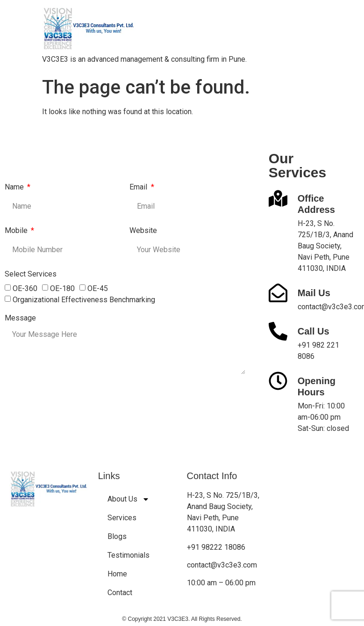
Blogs (117, 536)
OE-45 (98, 288)
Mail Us (314, 293)
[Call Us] (278, 331)
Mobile (17, 231)
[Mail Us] (278, 293)
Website (143, 231)
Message (20, 318)
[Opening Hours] (278, 381)
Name (15, 187)
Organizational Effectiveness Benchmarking (84, 300)
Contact (120, 593)
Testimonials (128, 555)
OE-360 (25, 288)
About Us (128, 499)
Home (117, 574)
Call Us (314, 331)
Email (139, 187)
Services (122, 518)
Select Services (31, 274)
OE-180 (62, 288)
